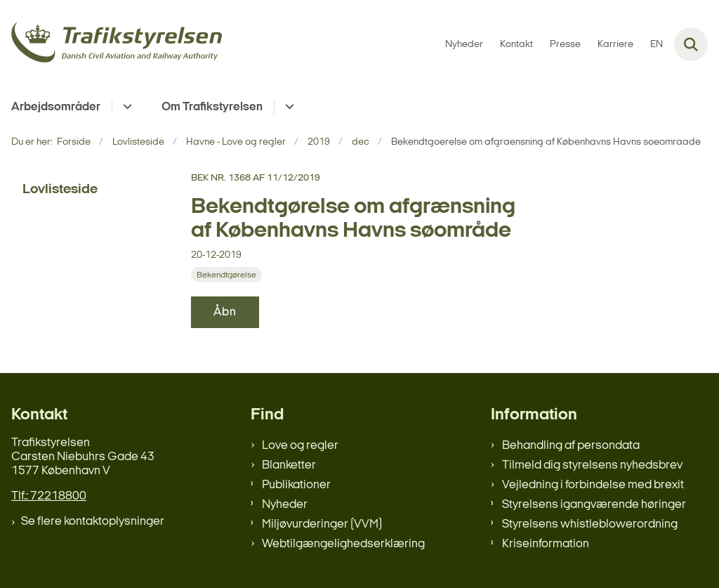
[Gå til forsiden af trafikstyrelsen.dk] (111, 45)
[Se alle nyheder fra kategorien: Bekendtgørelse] (226, 275)
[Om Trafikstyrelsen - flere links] (288, 107)
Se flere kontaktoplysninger (93, 522)
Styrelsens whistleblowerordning (590, 524)
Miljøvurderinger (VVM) (322, 524)
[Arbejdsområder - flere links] (125, 107)
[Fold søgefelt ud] (691, 44)
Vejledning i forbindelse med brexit (593, 485)
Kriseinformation (546, 544)
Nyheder (285, 505)
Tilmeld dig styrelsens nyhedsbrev (592, 465)
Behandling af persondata (571, 446)
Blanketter (289, 465)
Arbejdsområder (56, 107)
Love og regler (300, 446)
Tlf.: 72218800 (49, 496)
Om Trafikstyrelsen (212, 107)
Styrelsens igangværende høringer (594, 505)
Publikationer (296, 485)
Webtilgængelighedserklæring (343, 544)
